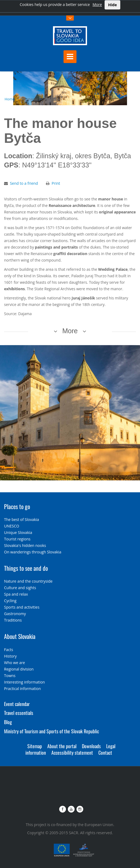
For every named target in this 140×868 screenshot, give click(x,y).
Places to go (17, 506)
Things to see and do (26, 568)
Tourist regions (17, 539)
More (97, 4)
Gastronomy (15, 614)
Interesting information (24, 682)
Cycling (10, 601)
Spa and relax (16, 594)
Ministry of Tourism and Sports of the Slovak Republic (51, 731)
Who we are (14, 663)
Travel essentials (19, 713)
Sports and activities (22, 607)
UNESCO (12, 526)
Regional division (19, 669)
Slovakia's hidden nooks (25, 545)
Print (56, 183)
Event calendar (17, 704)
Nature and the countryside (28, 581)
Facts (9, 650)
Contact (105, 753)
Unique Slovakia (18, 532)
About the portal (62, 746)
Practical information (22, 689)
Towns (10, 676)
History (10, 656)
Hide (112, 5)
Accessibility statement (72, 753)
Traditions (13, 620)
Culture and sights (20, 588)
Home (10, 99)
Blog (8, 722)
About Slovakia (20, 636)
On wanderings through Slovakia (33, 552)
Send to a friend (24, 183)
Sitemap (35, 746)
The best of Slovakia (21, 519)
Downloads (91, 746)
